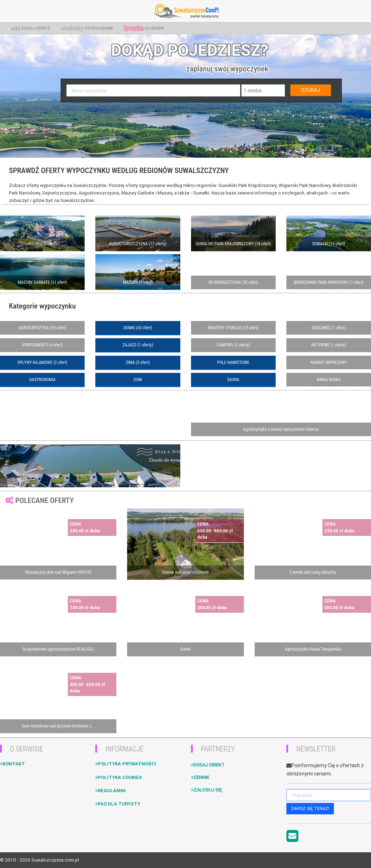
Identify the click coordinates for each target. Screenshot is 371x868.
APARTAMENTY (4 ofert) (42, 345)
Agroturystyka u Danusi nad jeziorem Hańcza (281, 429)
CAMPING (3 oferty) (233, 345)
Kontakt (12, 764)
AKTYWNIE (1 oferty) (329, 345)
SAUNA (233, 380)
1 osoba (252, 90)
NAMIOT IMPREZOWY (329, 363)
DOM (138, 380)
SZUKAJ (311, 90)
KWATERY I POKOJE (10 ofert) (233, 328)
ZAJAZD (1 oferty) (138, 345)
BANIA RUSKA (329, 380)
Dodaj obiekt (208, 765)
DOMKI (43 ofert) (138, 328)
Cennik (200, 777)
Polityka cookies (119, 777)
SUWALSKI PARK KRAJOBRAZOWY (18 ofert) (233, 244)
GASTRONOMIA (42, 380)
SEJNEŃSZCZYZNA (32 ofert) (233, 282)
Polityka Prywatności (126, 764)
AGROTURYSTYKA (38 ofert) (42, 328)
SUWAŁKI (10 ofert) (329, 244)
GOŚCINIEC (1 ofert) (329, 328)
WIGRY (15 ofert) (42, 244)
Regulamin (111, 791)
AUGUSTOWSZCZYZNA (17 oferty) (138, 244)
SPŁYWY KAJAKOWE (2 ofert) (42, 363)
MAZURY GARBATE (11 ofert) (42, 282)
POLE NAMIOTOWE (233, 363)
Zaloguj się (206, 790)
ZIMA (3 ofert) (138, 363)
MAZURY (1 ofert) (138, 282)
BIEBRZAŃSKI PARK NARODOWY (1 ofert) (329, 282)
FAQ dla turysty (118, 804)
